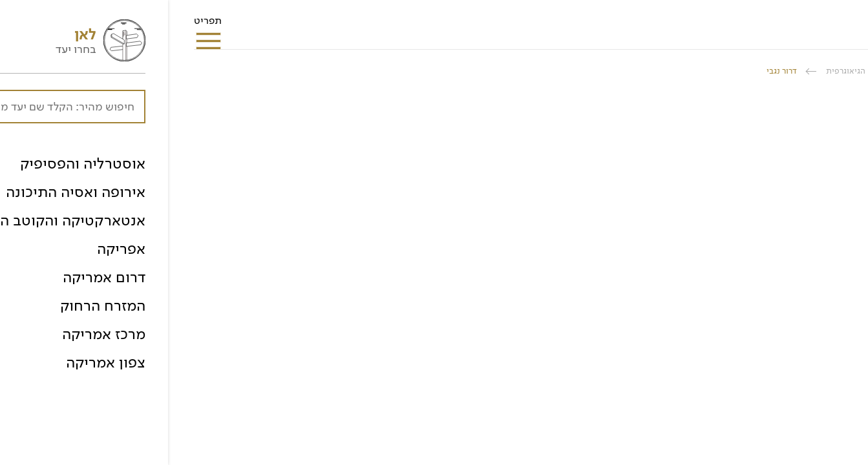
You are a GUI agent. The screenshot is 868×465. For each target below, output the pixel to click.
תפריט (40, 25)
